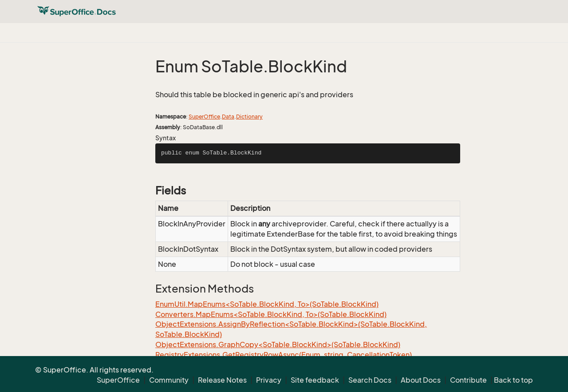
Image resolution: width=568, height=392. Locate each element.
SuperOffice (204, 117)
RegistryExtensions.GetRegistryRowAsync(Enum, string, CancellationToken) (284, 355)
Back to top (513, 380)
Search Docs (370, 380)
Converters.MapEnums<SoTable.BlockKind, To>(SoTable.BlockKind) (271, 314)
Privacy (269, 380)
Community (169, 380)
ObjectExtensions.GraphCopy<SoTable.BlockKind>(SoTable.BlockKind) (278, 344)
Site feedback (315, 380)
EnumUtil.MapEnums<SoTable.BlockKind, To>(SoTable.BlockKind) (267, 304)
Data (228, 117)
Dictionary (249, 117)
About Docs (421, 380)
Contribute (468, 380)
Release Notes (222, 380)
